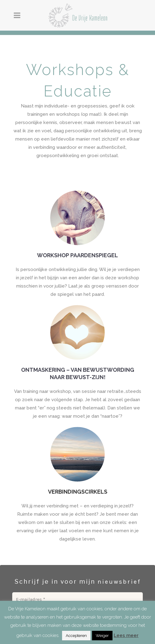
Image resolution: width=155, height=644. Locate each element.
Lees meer (126, 635)
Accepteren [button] (76, 636)
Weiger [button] (102, 636)
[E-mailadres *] (77, 599)
